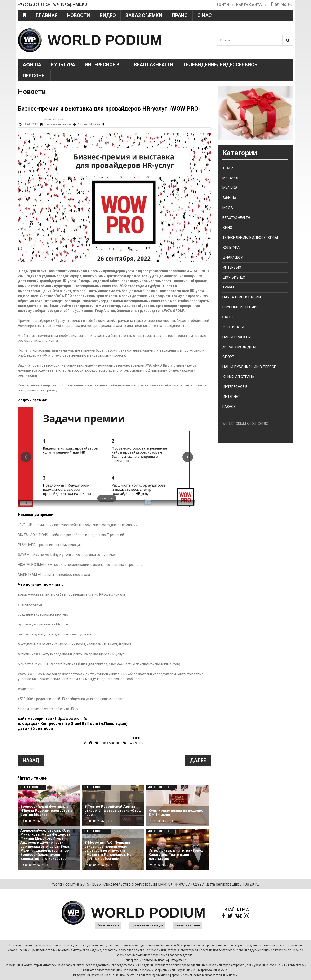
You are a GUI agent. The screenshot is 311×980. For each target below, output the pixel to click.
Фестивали (233, 327)
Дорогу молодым (239, 347)
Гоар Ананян (110, 743)
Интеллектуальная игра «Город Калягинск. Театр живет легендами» (176, 855)
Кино (227, 228)
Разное (229, 407)
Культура (63, 65)
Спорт (228, 357)
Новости (79, 15)
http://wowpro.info (71, 719)
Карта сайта (249, 5)
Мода (228, 208)
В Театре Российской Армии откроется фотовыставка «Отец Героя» (113, 811)
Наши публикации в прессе (249, 367)
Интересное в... (236, 387)
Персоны (34, 76)
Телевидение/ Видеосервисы (221, 65)
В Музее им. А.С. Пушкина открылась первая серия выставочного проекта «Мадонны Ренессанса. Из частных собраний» (108, 851)
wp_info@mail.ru (177, 960)
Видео (108, 15)
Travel (229, 287)
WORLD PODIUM (105, 40)
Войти (223, 5)
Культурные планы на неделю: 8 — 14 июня (176, 813)
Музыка (230, 188)
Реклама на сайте (188, 925)
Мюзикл (230, 178)
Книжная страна (238, 377)
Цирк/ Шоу (233, 257)
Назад (31, 760)
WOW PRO (137, 743)
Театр (228, 168)
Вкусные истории (240, 307)
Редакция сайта (108, 925)
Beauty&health (154, 65)
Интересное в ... (104, 65)
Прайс (180, 15)
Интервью (232, 267)
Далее (198, 760)
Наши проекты (237, 337)
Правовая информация (147, 925)
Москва (95, 124)
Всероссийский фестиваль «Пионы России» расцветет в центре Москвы (46, 811)
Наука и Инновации (58, 124)
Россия (83, 124)
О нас (205, 15)
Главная (47, 15)
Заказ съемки (144, 15)
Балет (228, 317)
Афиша (32, 65)
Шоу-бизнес (234, 277)
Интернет (231, 397)
